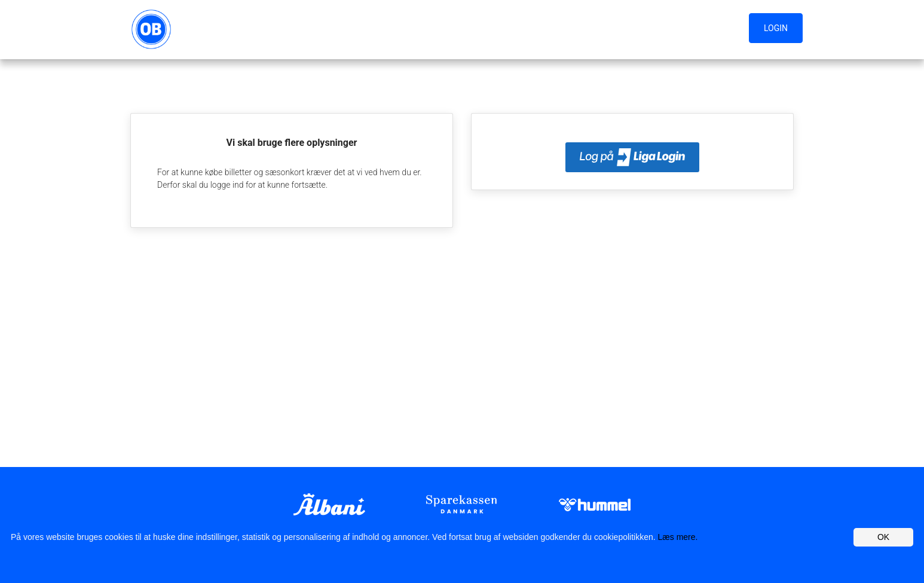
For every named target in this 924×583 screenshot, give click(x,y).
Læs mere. (678, 537)
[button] (778, 29)
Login (776, 28)
